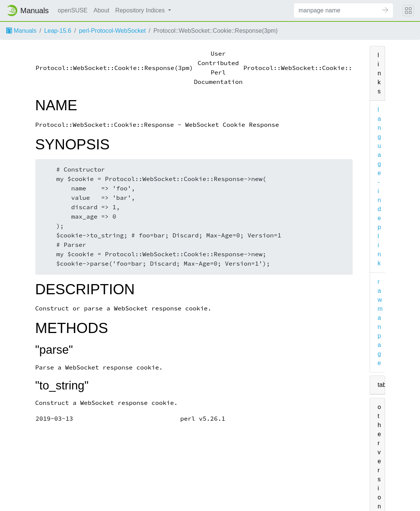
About (102, 10)
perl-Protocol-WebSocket (112, 31)
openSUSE (73, 10)
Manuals (21, 31)
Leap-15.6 (58, 31)
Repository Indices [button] (141, 10)
